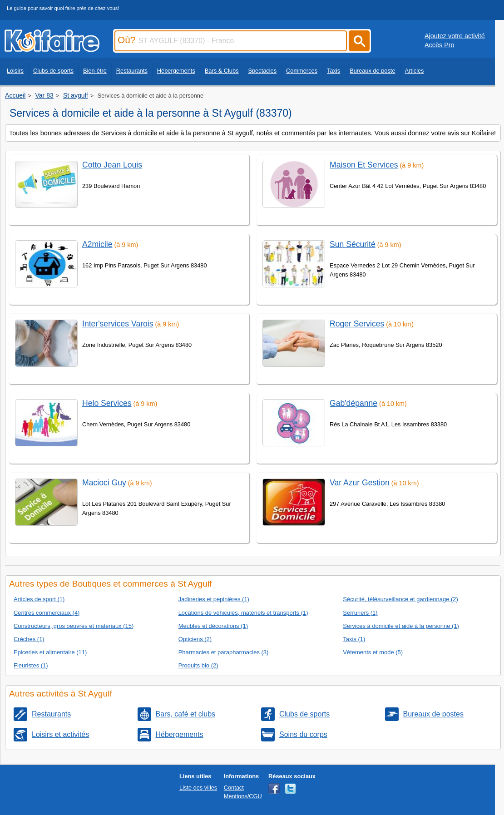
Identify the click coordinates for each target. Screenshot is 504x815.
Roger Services (357, 324)
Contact (234, 788)
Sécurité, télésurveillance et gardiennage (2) (400, 599)
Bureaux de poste (372, 71)
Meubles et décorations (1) (213, 626)
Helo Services (107, 403)
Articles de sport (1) (39, 599)
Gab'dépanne (353, 403)
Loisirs (15, 71)
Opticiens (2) (195, 639)
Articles (415, 71)
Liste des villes (198, 788)
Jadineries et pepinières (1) (214, 599)
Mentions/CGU (243, 796)
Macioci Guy (104, 483)
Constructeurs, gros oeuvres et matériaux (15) (74, 626)
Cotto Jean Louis (112, 165)
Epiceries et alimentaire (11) (50, 652)
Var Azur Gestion (360, 483)
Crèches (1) (29, 639)
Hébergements (176, 71)
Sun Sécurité (353, 244)
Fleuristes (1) (31, 665)
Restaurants (132, 71)
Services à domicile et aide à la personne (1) (401, 626)
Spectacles (262, 71)
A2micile (97, 244)
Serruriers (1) (360, 613)
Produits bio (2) (198, 665)
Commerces (302, 71)
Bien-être (95, 71)
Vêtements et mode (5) (373, 652)
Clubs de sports (53, 71)
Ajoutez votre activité (455, 36)
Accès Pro (440, 45)
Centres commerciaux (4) (47, 613)
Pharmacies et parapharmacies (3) (224, 652)
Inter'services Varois (118, 324)
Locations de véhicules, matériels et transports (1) (243, 613)
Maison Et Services (364, 165)
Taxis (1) (354, 639)
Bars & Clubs (222, 71)
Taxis (334, 71)
